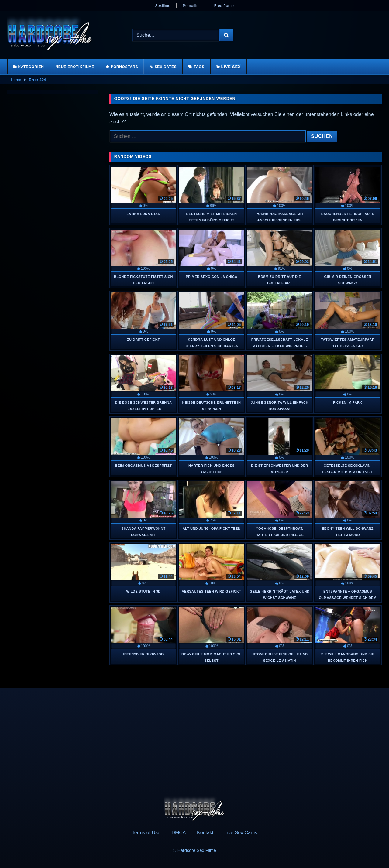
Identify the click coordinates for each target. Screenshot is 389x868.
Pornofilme (192, 6)
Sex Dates (166, 67)
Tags (199, 67)
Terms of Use (146, 833)
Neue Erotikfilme (75, 67)
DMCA (179, 833)
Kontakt (205, 833)
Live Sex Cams (241, 833)
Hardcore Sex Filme (197, 850)
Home (16, 80)
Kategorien (31, 67)
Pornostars (125, 67)
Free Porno (224, 6)
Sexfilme (163, 6)
